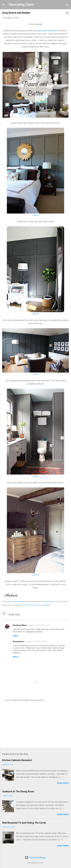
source (35, 215)
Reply (16, 636)
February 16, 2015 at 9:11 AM (38, 625)
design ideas (14, 614)
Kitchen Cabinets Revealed (17, 760)
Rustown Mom (20, 625)
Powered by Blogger (36, 858)
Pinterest (31, 605)
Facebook (25, 605)
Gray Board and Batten (18, 602)
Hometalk (47, 605)
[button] (67, 13)
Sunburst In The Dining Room (18, 791)
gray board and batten (47, 31)
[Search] (67, 5)
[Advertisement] (35, 725)
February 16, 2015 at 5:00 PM (36, 642)
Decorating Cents (21, 5)
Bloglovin (38, 605)
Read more (63, 783)
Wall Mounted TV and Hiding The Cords (24, 823)
